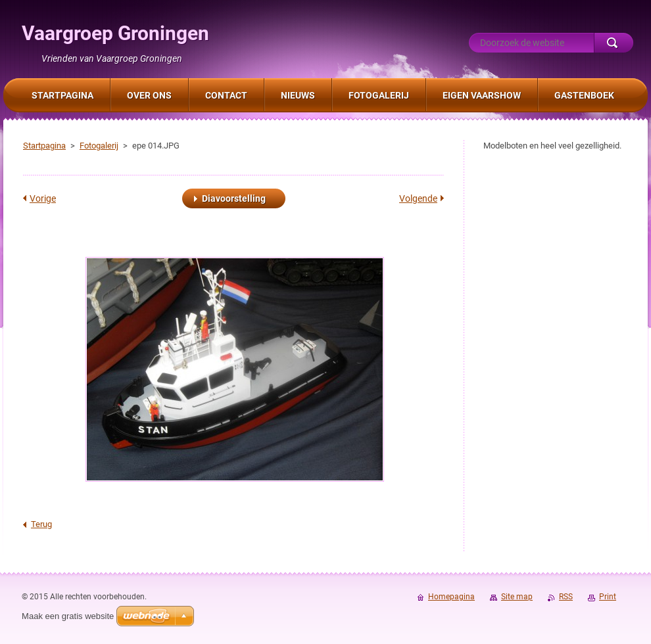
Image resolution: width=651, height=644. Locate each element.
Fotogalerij (99, 146)
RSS (566, 597)
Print (608, 597)
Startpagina (44, 146)
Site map (517, 597)
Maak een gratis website (68, 616)
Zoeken (614, 43)
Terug (41, 524)
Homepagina (451, 597)
